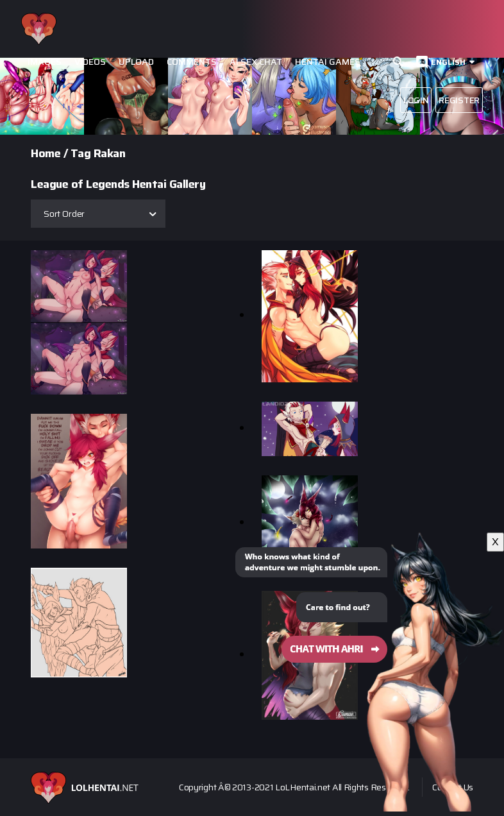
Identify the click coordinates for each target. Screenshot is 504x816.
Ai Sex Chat (256, 62)
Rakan (110, 153)
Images (45, 62)
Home (46, 153)
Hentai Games (328, 62)
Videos (90, 62)
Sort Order (64, 214)
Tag (81, 153)
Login (416, 100)
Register (459, 100)
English (448, 62)
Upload (136, 62)
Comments (192, 62)
